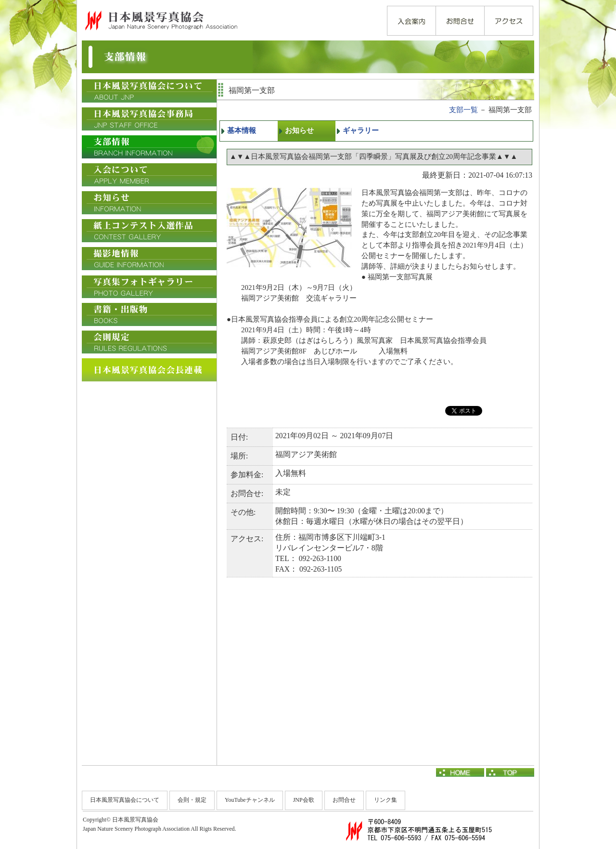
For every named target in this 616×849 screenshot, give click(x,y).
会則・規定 (192, 800)
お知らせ (299, 131)
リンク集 (385, 800)
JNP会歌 (304, 800)
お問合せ (344, 800)
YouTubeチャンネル (250, 800)
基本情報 (242, 131)
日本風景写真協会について (125, 800)
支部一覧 (463, 110)
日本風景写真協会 (160, 20)
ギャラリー (361, 131)
